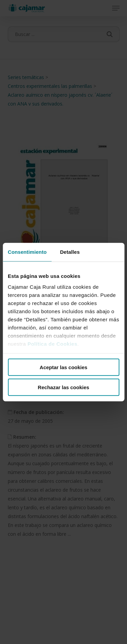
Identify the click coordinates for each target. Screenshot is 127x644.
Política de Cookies (52, 344)
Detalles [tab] (70, 252)
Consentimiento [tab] (27, 252)
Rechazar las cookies (64, 387)
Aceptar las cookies (63, 367)
